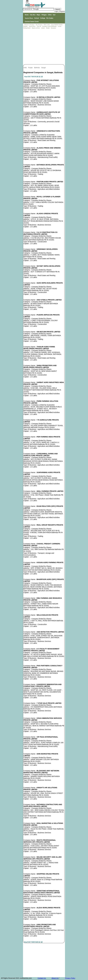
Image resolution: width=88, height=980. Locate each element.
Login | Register (60, 11)
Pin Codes (50, 18)
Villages (44, 15)
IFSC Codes (47, 25)
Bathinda (37, 68)
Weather (26, 26)
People (48, 28)
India (25, 68)
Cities (50, 15)
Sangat (44, 68)
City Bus (33, 15)
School (37, 18)
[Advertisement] (44, 47)
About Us (55, 978)
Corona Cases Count (32, 22)
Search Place (32, 26)
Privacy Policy (70, 978)
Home (27, 15)
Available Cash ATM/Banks (50, 26)
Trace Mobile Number (57, 25)
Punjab (31, 68)
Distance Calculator (29, 25)
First (26, 77)
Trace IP (39, 26)
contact (43, 28)
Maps (38, 15)
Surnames (53, 28)
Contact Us (42, 978)
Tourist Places (29, 18)
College (43, 18)
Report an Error (36, 28)
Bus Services (39, 25)
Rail (54, 15)
